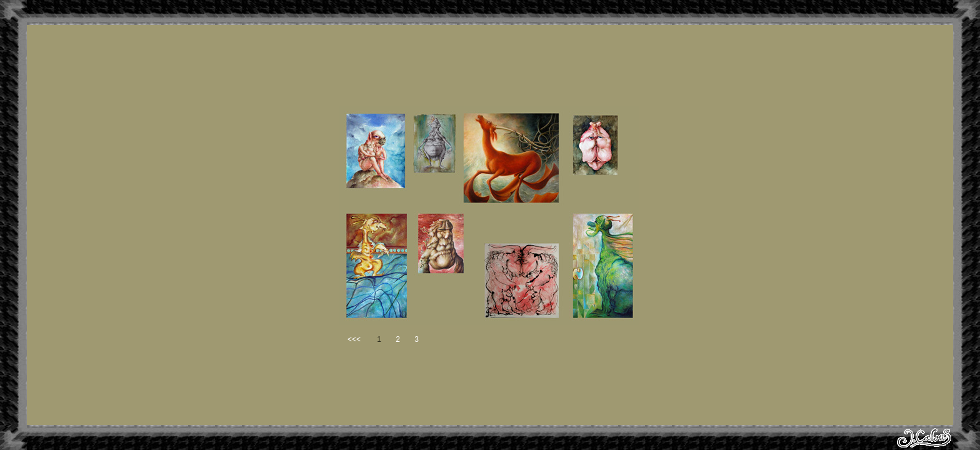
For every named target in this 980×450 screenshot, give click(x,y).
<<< (354, 339)
